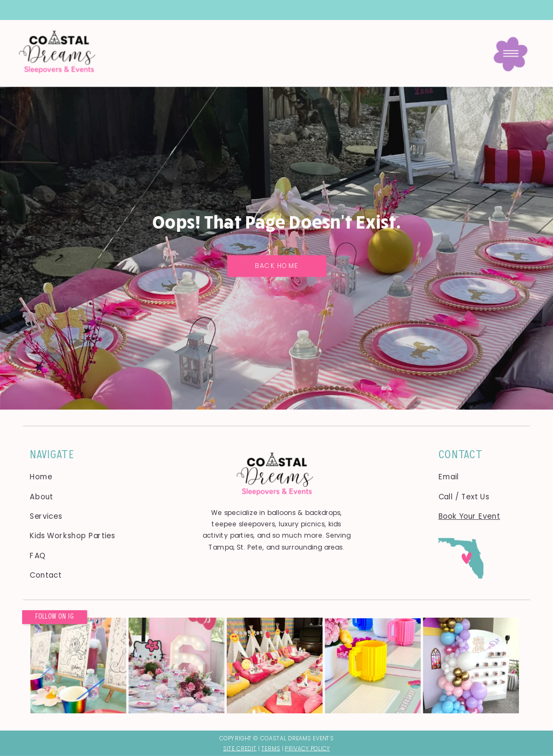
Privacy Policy (307, 748)
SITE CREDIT (240, 748)
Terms (271, 748)
